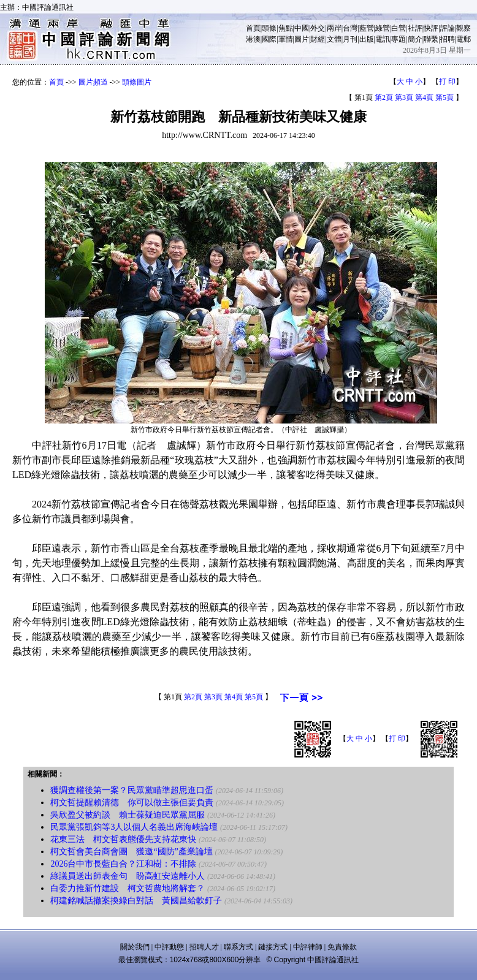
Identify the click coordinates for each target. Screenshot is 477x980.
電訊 (383, 39)
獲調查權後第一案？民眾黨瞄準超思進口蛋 (132, 790)
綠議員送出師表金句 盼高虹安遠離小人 (128, 876)
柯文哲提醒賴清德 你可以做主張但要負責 (132, 803)
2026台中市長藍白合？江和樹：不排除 (123, 864)
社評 (415, 28)
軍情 (286, 39)
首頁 (253, 28)
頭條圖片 (137, 82)
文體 (334, 39)
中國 (302, 28)
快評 (431, 28)
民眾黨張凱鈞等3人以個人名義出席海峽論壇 (134, 827)
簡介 (415, 39)
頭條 (269, 28)
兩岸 (334, 28)
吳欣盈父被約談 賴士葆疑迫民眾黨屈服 (128, 815)
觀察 (464, 28)
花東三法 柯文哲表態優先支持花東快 (123, 839)
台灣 (350, 28)
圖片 (302, 39)
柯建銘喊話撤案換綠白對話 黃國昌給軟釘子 (136, 901)
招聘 (448, 39)
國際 (269, 39)
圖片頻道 (93, 82)
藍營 (367, 28)
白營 (399, 28)
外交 (318, 28)
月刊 (350, 39)
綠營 (383, 28)
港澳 (253, 39)
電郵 (464, 39)
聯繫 (431, 39)
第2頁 (384, 97)
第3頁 (404, 97)
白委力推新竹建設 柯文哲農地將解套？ (128, 888)
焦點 (286, 28)
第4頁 (424, 97)
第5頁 (445, 97)
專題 (399, 39)
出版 (367, 39)
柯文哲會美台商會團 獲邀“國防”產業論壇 (131, 852)
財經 (318, 39)
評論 (448, 28)
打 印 (447, 82)
